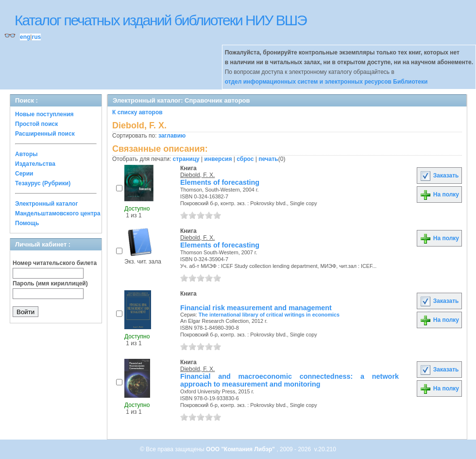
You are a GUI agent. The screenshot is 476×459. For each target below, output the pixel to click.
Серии (24, 174)
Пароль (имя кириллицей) (50, 283)
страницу (186, 159)
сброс (245, 159)
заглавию (172, 136)
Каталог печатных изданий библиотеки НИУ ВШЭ (161, 20)
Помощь (27, 223)
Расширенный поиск (45, 134)
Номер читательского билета (55, 263)
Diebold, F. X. (197, 175)
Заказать (439, 176)
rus (36, 37)
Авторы (26, 154)
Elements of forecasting (220, 182)
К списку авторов (137, 112)
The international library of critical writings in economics (269, 315)
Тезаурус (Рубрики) (43, 183)
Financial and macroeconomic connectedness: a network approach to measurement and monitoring (289, 380)
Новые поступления (44, 114)
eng (25, 37)
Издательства (35, 164)
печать (268, 159)
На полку (439, 194)
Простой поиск (36, 124)
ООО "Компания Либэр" (241, 449)
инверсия (218, 159)
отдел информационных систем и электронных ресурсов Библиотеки (326, 82)
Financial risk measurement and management (256, 308)
